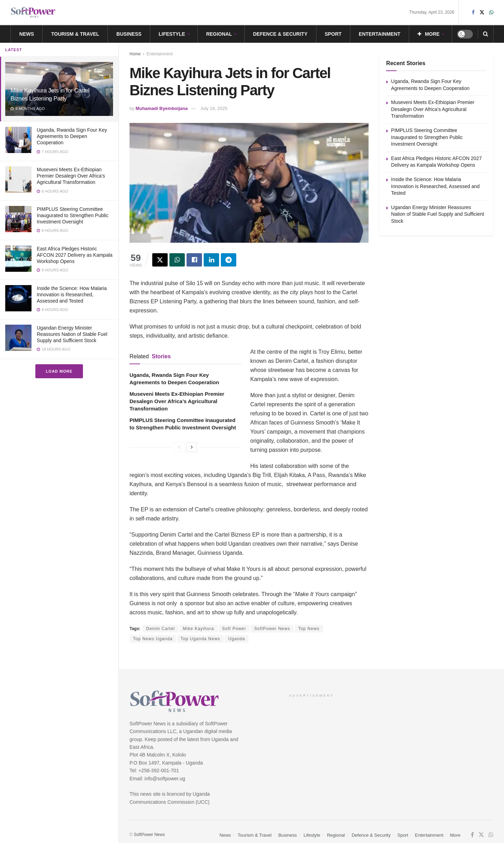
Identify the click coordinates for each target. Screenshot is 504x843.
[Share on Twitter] (160, 260)
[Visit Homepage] (33, 12)
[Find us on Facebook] (472, 835)
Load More (59, 371)
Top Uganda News (200, 639)
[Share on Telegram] (229, 260)
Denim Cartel (160, 629)
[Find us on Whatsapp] (491, 835)
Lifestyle (172, 34)
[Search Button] (486, 34)
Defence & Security (280, 34)
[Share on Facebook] (194, 260)
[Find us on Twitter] (481, 835)
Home (135, 54)
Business (129, 34)
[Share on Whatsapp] (177, 260)
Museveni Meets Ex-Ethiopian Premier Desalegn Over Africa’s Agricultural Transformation (71, 176)
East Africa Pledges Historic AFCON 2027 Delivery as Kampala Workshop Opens (75, 255)
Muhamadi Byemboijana (162, 108)
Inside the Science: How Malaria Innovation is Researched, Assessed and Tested (72, 295)
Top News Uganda (153, 639)
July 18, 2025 (214, 108)
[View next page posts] (192, 447)
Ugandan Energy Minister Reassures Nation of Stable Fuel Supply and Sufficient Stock (72, 334)
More (429, 34)
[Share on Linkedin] (211, 260)
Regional (219, 34)
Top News (309, 629)
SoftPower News (272, 629)
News (27, 34)
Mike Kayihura (199, 629)
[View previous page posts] (179, 447)
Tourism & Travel (75, 34)
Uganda (237, 639)
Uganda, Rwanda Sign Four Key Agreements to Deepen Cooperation (72, 136)
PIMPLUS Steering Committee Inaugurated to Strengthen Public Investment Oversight (73, 215)
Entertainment (380, 34)
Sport (333, 34)
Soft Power (234, 629)
